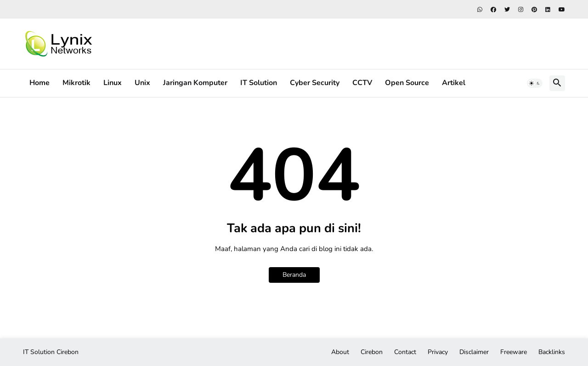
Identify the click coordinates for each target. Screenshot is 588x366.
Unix (142, 83)
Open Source (407, 83)
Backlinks (552, 352)
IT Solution (259, 83)
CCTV (362, 83)
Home (40, 83)
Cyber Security (315, 83)
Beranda (294, 275)
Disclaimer (474, 352)
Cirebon (372, 352)
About (340, 352)
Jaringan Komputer (195, 83)
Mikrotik (76, 83)
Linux (113, 83)
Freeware (514, 352)
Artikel (454, 83)
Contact (405, 352)
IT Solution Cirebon (51, 352)
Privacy (438, 352)
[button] (535, 83)
